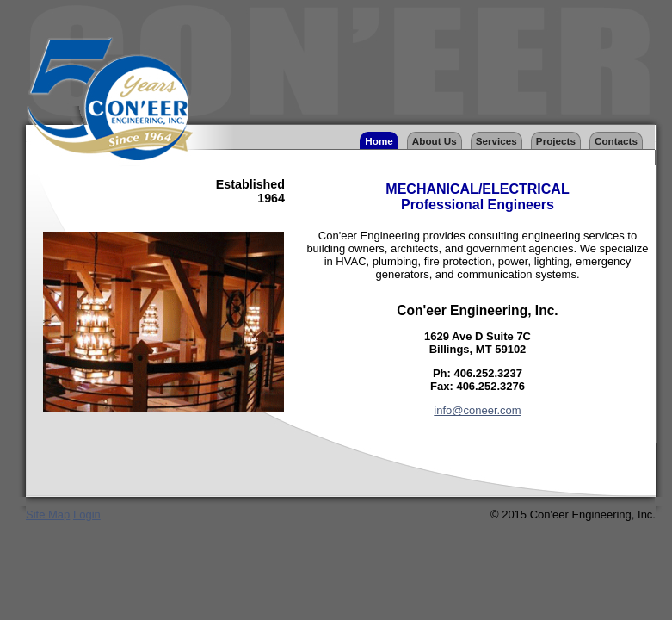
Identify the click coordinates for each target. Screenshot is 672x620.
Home (379, 141)
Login (87, 515)
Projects (556, 141)
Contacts (616, 141)
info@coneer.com (477, 410)
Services (496, 141)
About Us (435, 141)
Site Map (48, 515)
